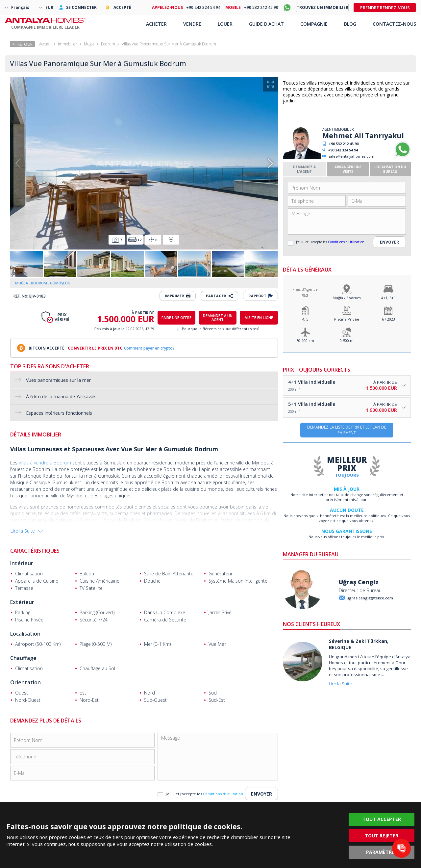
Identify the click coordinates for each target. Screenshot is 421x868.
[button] (270, 163)
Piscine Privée (347, 319)
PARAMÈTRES (382, 852)
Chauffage (23, 658)
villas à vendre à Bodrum (45, 463)
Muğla (89, 44)
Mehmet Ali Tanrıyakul (363, 136)
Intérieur (22, 563)
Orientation (25, 682)
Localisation (25, 634)
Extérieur (22, 602)
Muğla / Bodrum (347, 298)
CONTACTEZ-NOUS (394, 24)
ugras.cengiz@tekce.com (370, 598)
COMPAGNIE (314, 24)
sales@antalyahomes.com (351, 156)
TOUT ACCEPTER (382, 819)
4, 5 (305, 319)
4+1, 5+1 (388, 298)
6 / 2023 (388, 319)
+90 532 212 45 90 (344, 144)
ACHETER (156, 24)
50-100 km (305, 341)
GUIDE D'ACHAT (266, 24)
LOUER (225, 24)
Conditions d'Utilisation (346, 242)
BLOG (350, 24)
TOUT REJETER (382, 836)
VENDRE (192, 24)
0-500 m (347, 341)
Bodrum (108, 44)
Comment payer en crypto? (149, 348)
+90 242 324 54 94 (343, 150)
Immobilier (68, 44)
